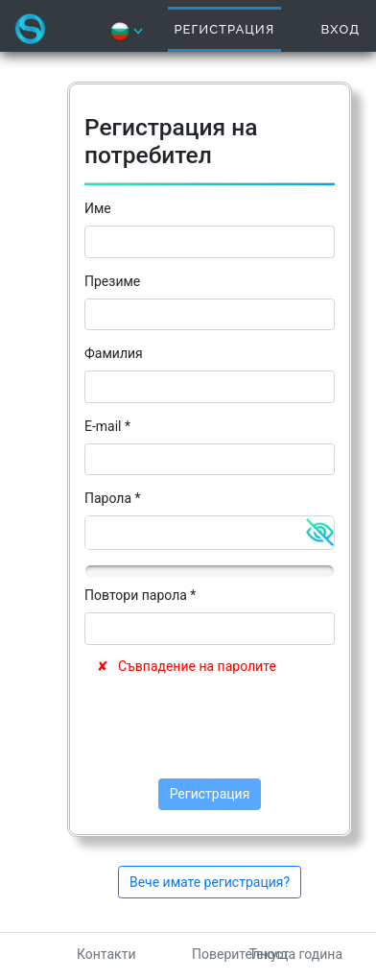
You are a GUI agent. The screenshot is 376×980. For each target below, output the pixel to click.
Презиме (112, 281)
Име (98, 208)
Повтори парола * (140, 595)
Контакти (106, 954)
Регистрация (225, 29)
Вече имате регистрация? (210, 882)
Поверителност (240, 954)
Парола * (113, 498)
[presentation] (230, 728)
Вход (341, 29)
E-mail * (107, 426)
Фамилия (114, 353)
